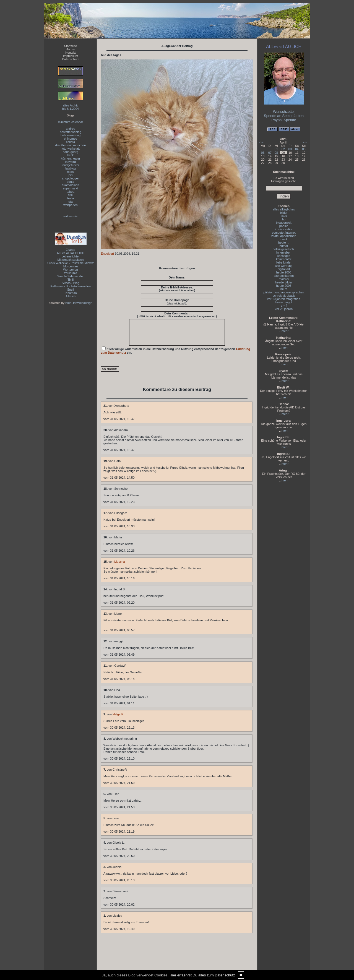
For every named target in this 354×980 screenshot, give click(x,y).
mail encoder (71, 216)
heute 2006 (284, 286)
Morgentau (71, 266)
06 (263, 153)
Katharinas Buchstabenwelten (71, 286)
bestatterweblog (71, 132)
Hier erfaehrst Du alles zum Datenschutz (202, 975)
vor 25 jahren (284, 309)
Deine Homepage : (177, 302)
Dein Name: (177, 277)
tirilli (71, 195)
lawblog (70, 168)
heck (70, 155)
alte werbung (284, 266)
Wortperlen (71, 270)
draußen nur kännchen (71, 145)
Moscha (120, 567)
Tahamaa (70, 293)
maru (70, 172)
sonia (71, 182)
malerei (284, 279)
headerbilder (284, 282)
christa (71, 142)
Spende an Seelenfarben (284, 116)
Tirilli (71, 280)
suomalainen (71, 185)
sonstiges (284, 256)
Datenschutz (70, 59)
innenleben (284, 252)
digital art (284, 269)
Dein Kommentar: (177, 315)
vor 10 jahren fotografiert (284, 299)
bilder (284, 213)
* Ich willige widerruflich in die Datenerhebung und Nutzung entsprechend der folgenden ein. (176, 355)
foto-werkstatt (71, 148)
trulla (71, 198)
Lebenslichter (70, 256)
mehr (285, 331)
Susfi (71, 290)
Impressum (71, 56)
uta (70, 202)
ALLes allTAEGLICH (70, 253)
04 (297, 149)
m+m (284, 289)
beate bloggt (284, 302)
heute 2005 (284, 272)
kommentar (284, 259)
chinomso (70, 139)
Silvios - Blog (71, 283)
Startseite (71, 46)
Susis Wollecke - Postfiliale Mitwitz (71, 263)
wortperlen (70, 205)
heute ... (284, 243)
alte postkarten (284, 276)
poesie (284, 226)
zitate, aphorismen (284, 236)
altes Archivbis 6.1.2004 (71, 107)
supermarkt (70, 188)
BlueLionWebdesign (79, 303)
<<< (261, 142)
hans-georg (71, 152)
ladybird (71, 162)
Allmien (71, 296)
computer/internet (284, 233)
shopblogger (71, 178)
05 (304, 149)
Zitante (71, 250)
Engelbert (107, 254)
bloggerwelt (284, 223)
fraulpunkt (71, 273)
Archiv (71, 49)
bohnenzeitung (71, 135)
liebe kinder (284, 262)
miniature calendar (71, 122)
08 (276, 153)
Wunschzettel (284, 112)
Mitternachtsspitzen (71, 260)
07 (270, 153)
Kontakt (70, 53)
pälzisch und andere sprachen (284, 292)
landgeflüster (71, 165)
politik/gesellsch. (284, 249)
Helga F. (118, 719)
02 (283, 149)
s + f (284, 306)
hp (284, 219)
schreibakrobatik (284, 296)
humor (284, 246)
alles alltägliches (284, 209)
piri (71, 175)
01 (276, 149)
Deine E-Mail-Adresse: (177, 289)
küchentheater (71, 158)
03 (290, 149)
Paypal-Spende (284, 120)
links (284, 216)
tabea (71, 192)
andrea (71, 129)
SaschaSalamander (71, 276)
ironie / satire (284, 229)
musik (284, 239)
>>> (305, 142)
